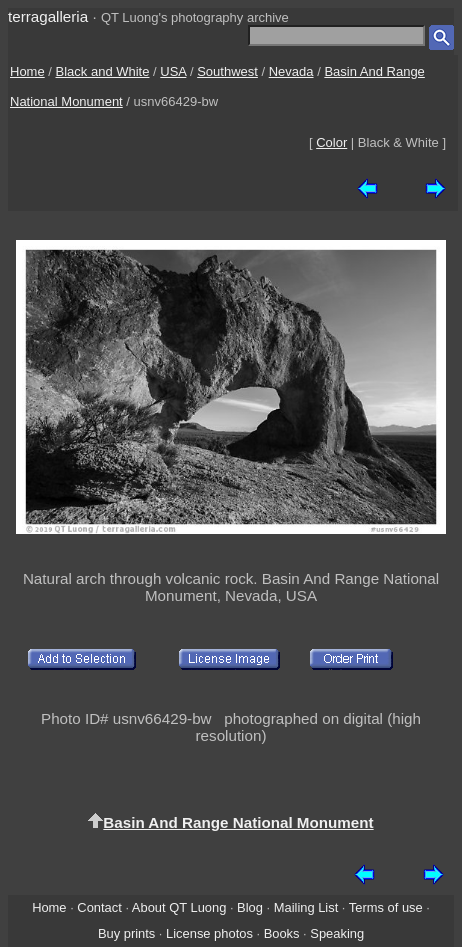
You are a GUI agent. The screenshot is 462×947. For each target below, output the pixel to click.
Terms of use (386, 907)
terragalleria (48, 16)
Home (27, 71)
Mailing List (306, 907)
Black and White (103, 71)
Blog (250, 907)
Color (331, 142)
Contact (99, 907)
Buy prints (126, 933)
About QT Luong (179, 907)
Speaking (337, 933)
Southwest (227, 71)
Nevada (291, 71)
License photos (209, 933)
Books (282, 933)
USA (173, 71)
